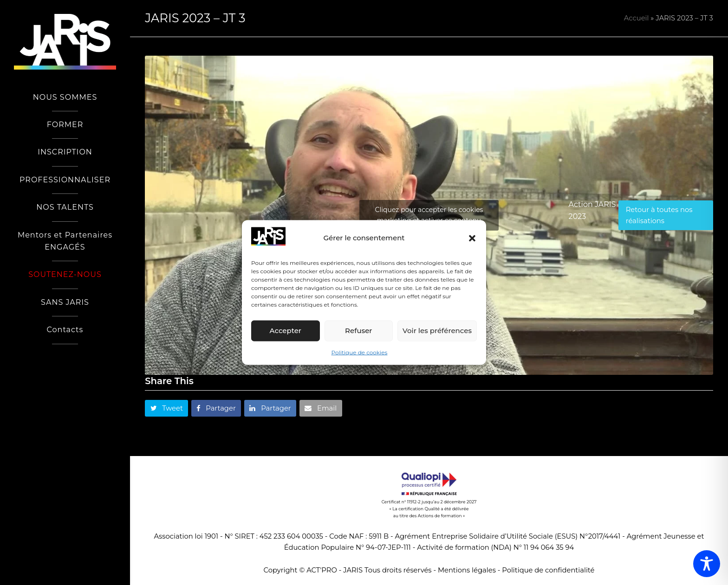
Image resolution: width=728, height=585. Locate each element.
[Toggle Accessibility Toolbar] (707, 564)
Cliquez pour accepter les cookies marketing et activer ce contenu (429, 215)
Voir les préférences (437, 331)
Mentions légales (467, 570)
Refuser (358, 331)
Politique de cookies (360, 352)
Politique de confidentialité (548, 570)
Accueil (637, 18)
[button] (472, 238)
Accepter (286, 331)
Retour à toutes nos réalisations (659, 215)
